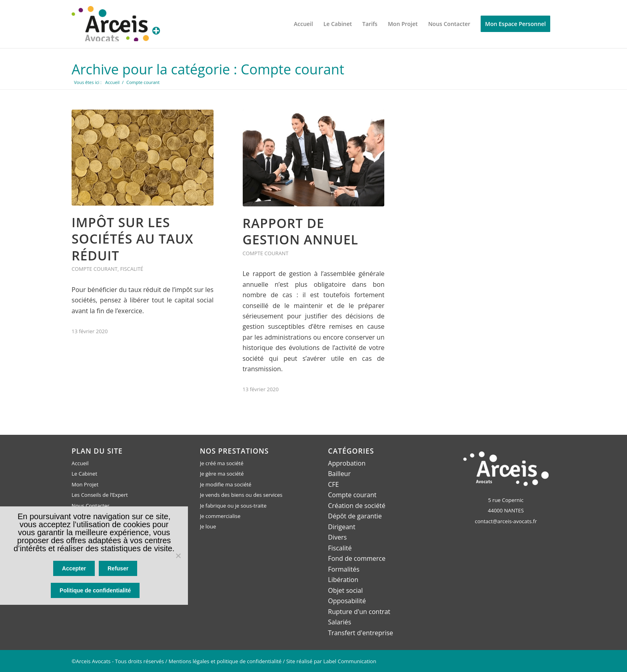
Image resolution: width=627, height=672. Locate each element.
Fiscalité (132, 269)
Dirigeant (341, 526)
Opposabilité (347, 600)
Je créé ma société (222, 463)
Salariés (339, 622)
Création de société (356, 505)
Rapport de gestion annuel (301, 231)
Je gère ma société (222, 474)
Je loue (208, 526)
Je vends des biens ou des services (241, 495)
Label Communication (350, 660)
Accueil (80, 463)
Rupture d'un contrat (359, 611)
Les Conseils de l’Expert (100, 495)
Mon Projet (85, 484)
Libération (343, 579)
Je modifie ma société (226, 484)
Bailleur (339, 474)
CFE (333, 484)
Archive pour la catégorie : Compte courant (211, 69)
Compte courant (95, 269)
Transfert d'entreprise (360, 632)
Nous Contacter (90, 505)
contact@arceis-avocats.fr (506, 521)
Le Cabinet (84, 474)
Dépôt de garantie (355, 516)
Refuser (119, 570)
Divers (337, 537)
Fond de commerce (357, 558)
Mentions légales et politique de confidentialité (225, 660)
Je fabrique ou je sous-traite (233, 505)
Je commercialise (220, 516)
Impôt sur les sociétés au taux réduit (133, 238)
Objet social (345, 590)
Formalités (344, 569)
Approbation (347, 463)
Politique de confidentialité (96, 591)
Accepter (75, 570)
